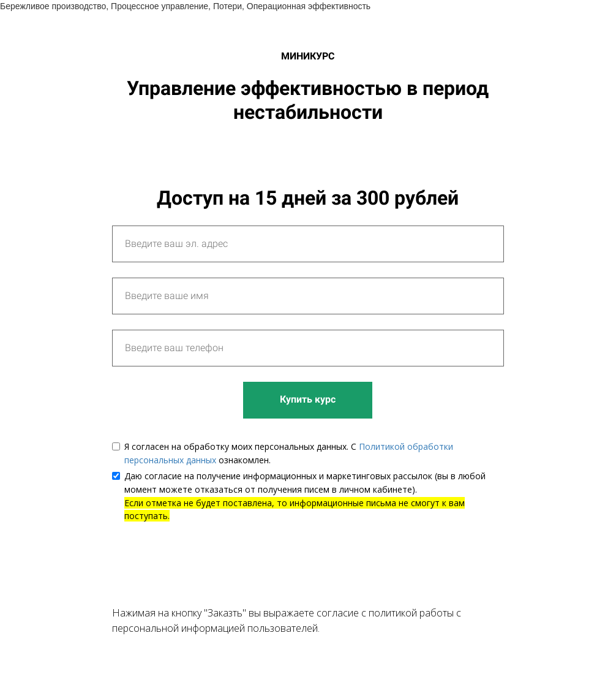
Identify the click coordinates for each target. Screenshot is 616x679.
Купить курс (308, 399)
